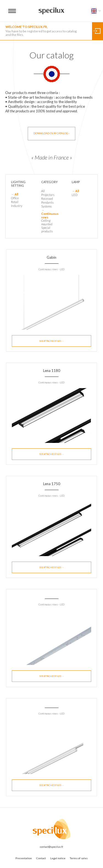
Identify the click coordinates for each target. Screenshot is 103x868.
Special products (47, 229)
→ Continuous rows (50, 214)
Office (15, 198)
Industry (17, 206)
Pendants (47, 202)
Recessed (47, 199)
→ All (15, 194)
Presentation (24, 858)
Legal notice (58, 858)
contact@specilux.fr (51, 847)
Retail (15, 202)
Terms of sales (79, 858)
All (43, 191)
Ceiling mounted (47, 222)
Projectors (48, 195)
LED (75, 195)
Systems (46, 206)
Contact (41, 858)
